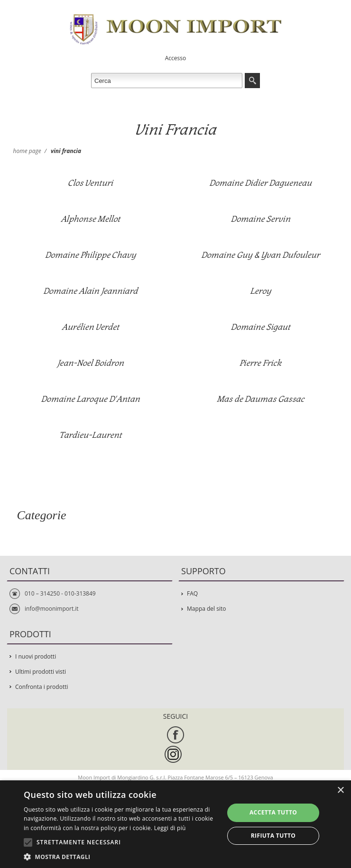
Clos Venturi (90, 183)
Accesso (175, 58)
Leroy (261, 291)
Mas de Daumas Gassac (261, 399)
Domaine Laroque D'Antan (91, 399)
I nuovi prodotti (36, 656)
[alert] (175, 824)
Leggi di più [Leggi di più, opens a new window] (170, 828)
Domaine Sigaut (260, 327)
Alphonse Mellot (90, 219)
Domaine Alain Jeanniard (90, 291)
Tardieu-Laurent (91, 435)
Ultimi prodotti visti (41, 672)
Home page (27, 151)
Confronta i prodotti (42, 687)
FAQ (192, 593)
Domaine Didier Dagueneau (260, 183)
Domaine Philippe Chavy (91, 255)
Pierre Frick (260, 363)
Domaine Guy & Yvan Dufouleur (260, 255)
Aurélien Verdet (90, 327)
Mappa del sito (206, 609)
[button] (121, 856)
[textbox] (167, 81)
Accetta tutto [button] (273, 812)
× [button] (340, 791)
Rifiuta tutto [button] (273, 836)
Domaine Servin (261, 219)
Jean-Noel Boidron (90, 363)
